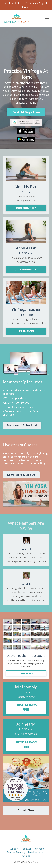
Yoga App (26, 849)
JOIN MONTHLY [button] (26, 208)
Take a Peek (26, 673)
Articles (26, 856)
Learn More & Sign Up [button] (21, 475)
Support (14, 849)
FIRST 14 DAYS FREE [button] (26, 707)
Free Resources (36, 852)
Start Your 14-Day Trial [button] (22, 425)
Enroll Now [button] (26, 810)
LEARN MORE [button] (26, 331)
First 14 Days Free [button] (26, 112)
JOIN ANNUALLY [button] (26, 269)
